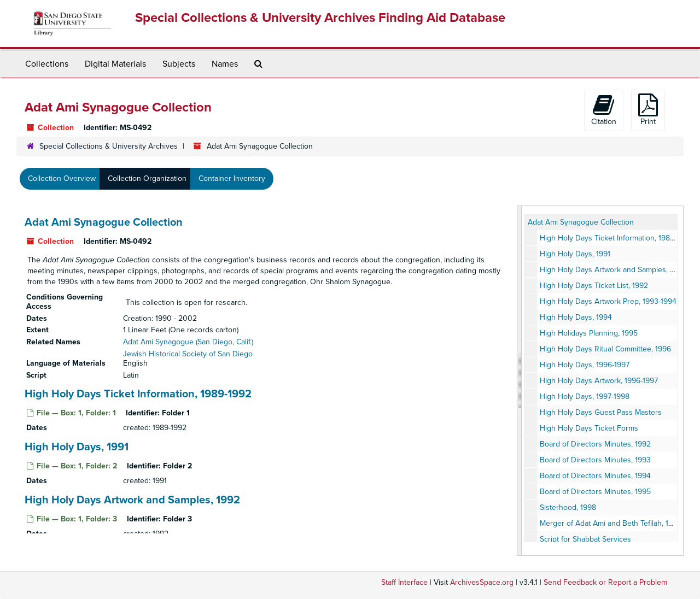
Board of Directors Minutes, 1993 (595, 460)
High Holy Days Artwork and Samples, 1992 (132, 500)
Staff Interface (404, 582)
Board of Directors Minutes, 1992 (595, 444)
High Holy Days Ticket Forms (589, 428)
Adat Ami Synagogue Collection (104, 222)
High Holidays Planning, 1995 (589, 333)
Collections (47, 64)
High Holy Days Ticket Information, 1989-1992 (138, 394)
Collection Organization (147, 178)
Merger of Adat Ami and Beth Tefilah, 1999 (611, 523)
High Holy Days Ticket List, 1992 (594, 286)
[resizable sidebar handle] (520, 381)
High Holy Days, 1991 (77, 447)
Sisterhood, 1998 (568, 507)
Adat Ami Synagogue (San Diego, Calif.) (188, 342)
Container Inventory (232, 178)
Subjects (179, 64)
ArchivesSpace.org (482, 582)
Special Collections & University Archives (109, 146)
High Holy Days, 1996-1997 (585, 365)
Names (225, 64)
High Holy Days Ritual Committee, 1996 (605, 349)
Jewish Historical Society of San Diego (188, 354)
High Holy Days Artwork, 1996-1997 (599, 381)
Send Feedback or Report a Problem (605, 582)
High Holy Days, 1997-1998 (585, 397)
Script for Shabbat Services (585, 539)
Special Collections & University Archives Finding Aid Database (320, 18)
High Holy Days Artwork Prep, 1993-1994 (608, 301)
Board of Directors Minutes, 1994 (595, 476)
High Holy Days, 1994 (576, 317)
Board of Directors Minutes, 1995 (595, 492)
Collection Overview (62, 178)
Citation (604, 110)
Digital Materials (115, 64)
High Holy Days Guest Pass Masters (601, 412)
